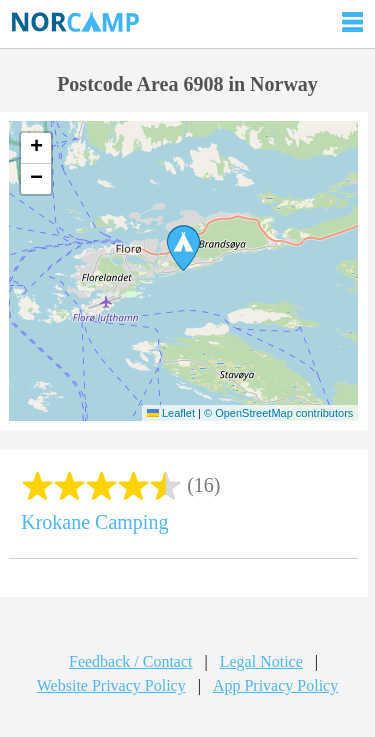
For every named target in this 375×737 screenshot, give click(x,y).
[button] (183, 248)
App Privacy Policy (275, 685)
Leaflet (171, 413)
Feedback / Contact (131, 661)
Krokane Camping (94, 522)
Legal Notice (261, 661)
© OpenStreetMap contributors (278, 413)
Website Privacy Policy (111, 685)
